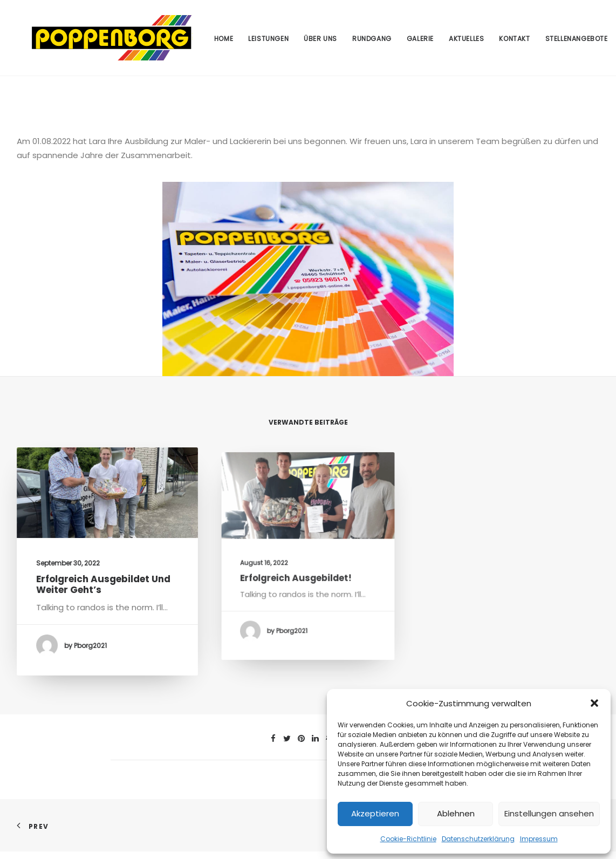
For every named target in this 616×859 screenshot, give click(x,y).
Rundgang (371, 42)
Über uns (320, 42)
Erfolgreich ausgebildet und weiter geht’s (104, 590)
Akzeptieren (375, 813)
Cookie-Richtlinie (408, 839)
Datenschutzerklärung (478, 839)
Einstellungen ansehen (549, 813)
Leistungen (268, 42)
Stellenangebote (576, 42)
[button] (594, 703)
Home (223, 42)
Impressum (539, 839)
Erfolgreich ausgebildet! (300, 578)
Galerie (420, 42)
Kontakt (514, 42)
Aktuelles (466, 42)
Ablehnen (456, 813)
